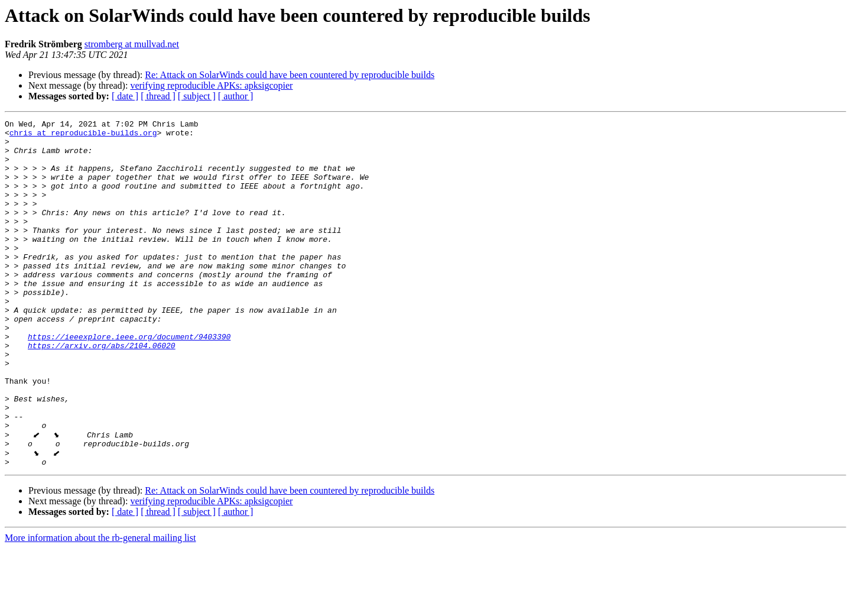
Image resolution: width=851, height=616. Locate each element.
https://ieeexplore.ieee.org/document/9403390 (129, 381)
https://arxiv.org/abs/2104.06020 (102, 391)
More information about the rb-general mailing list (100, 606)
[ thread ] (158, 96)
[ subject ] (197, 96)
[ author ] (236, 96)
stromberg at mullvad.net (132, 44)
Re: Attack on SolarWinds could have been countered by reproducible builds (290, 75)
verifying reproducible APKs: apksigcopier (211, 85)
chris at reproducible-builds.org (83, 136)
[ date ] (125, 96)
